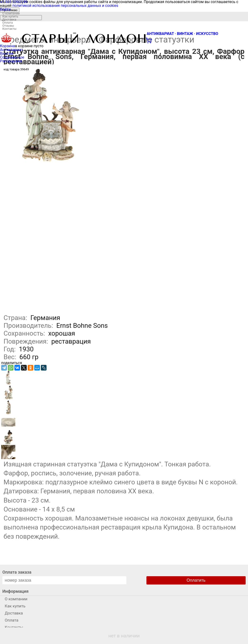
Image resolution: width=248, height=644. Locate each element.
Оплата (8, 23)
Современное (12, 57)
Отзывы (8, 26)
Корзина (7, 46)
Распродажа (11, 61)
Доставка (9, 19)
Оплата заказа (17, 572)
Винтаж (7, 53)
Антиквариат (12, 50)
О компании (11, 13)
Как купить (10, 16)
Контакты (9, 29)
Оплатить (196, 580)
